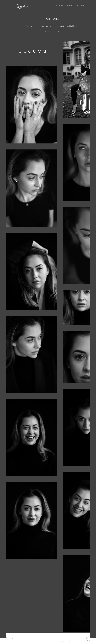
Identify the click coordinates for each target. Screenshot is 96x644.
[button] (62, 6)
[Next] (85, 638)
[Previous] (11, 638)
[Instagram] (88, 641)
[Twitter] (90, 641)
